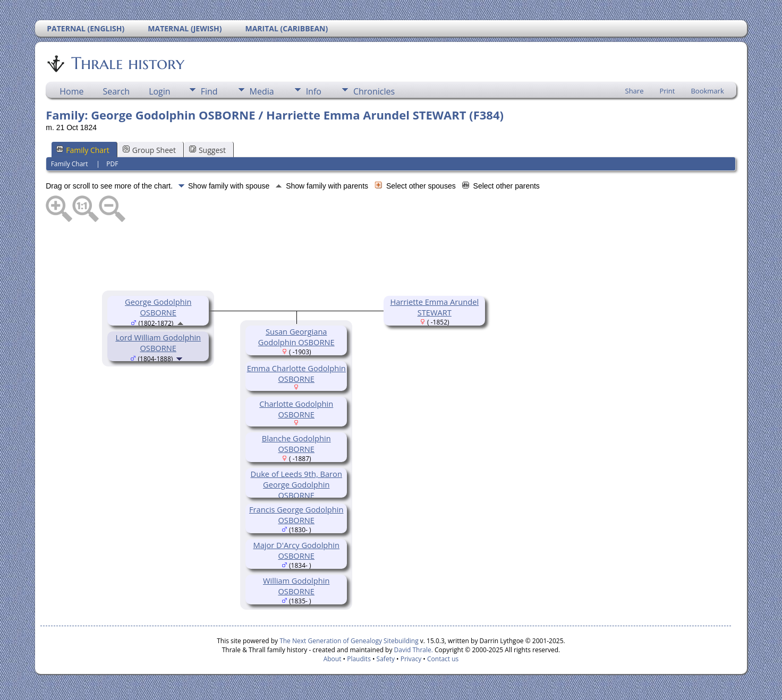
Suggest (207, 150)
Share (635, 91)
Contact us (443, 659)
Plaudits (359, 659)
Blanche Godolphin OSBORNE (296, 443)
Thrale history (127, 63)
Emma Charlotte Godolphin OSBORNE (296, 373)
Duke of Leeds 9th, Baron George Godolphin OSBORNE (296, 484)
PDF (112, 164)
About (333, 659)
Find (209, 91)
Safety (386, 659)
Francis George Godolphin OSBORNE (296, 515)
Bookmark (707, 91)
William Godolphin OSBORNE (296, 586)
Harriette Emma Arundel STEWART (434, 307)
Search (116, 91)
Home (71, 91)
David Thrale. (412, 650)
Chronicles (374, 91)
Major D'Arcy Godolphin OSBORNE (296, 550)
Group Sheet (149, 150)
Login (160, 91)
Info (314, 91)
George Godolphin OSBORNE (158, 307)
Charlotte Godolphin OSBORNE (296, 409)
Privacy (411, 659)
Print (667, 91)
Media (262, 91)
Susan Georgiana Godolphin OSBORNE (296, 337)
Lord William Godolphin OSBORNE (158, 343)
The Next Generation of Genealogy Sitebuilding (349, 641)
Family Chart (83, 150)
